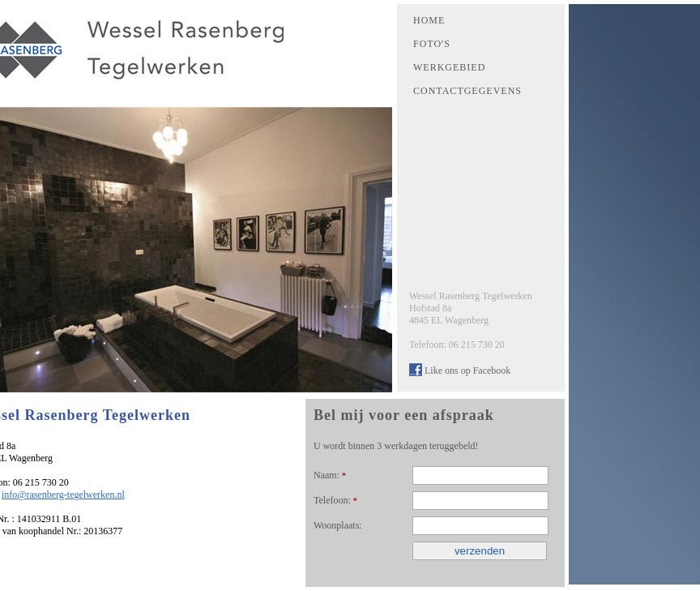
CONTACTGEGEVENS (467, 91)
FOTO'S (432, 44)
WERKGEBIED (449, 67)
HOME (429, 20)
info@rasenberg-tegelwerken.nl (63, 495)
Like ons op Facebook (467, 370)
